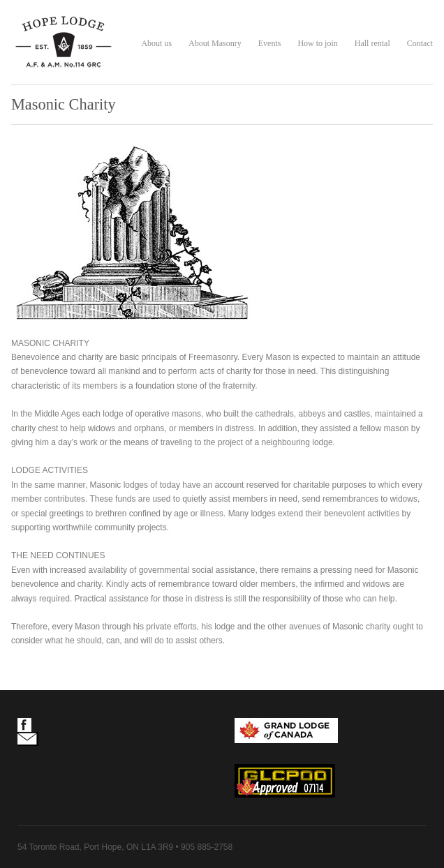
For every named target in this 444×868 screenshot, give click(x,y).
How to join (317, 43)
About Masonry (215, 43)
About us (156, 43)
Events (270, 43)
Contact (420, 43)
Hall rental (372, 43)
